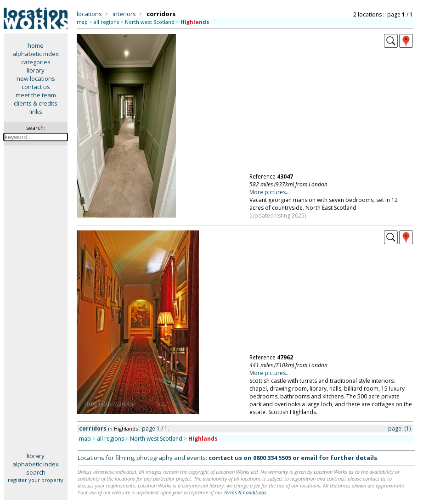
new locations (36, 78)
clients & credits (36, 103)
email (309, 458)
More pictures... (270, 192)
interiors (124, 14)
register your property (36, 480)
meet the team (36, 95)
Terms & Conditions (245, 492)
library (36, 70)
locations (89, 14)
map (82, 22)
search (36, 472)
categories (36, 62)
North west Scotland (150, 22)
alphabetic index (36, 54)
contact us (36, 87)
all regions (106, 22)
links (36, 112)
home (36, 45)
